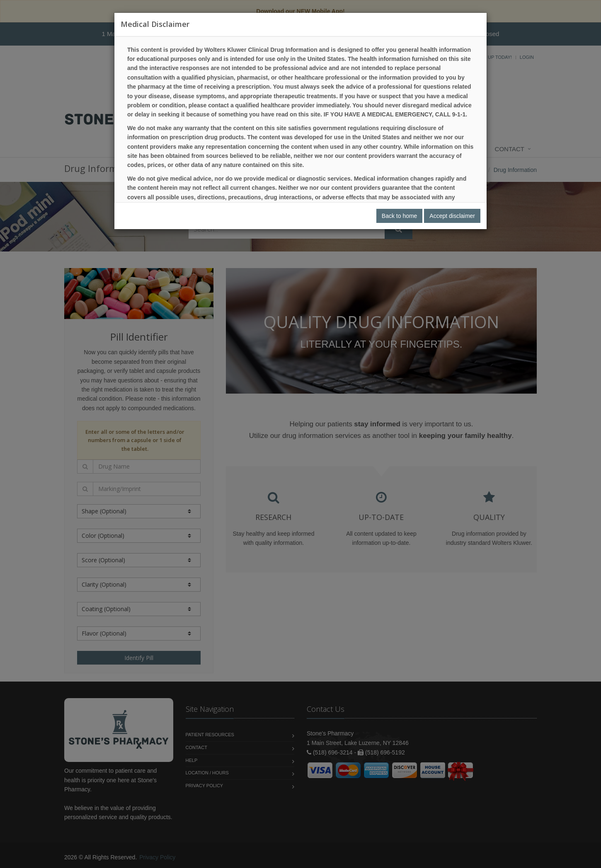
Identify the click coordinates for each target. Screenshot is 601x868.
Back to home (400, 216)
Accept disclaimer (452, 216)
